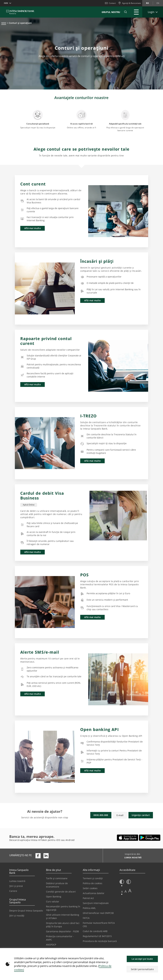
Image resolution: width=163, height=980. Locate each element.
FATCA (86, 918)
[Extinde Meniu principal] (136, 12)
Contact (110, 3)
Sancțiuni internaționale (96, 903)
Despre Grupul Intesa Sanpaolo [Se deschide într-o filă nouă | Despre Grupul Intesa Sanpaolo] (26, 911)
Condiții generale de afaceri (61, 892)
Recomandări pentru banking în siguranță (63, 908)
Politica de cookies (93, 883)
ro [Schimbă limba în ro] (147, 3)
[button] (159, 952)
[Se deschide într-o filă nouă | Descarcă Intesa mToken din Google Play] (150, 838)
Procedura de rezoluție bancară (100, 941)
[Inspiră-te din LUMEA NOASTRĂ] (132, 858)
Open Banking (54, 897)
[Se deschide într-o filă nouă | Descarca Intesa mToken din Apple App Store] (128, 838)
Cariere (13, 891)
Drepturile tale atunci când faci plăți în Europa (63, 925)
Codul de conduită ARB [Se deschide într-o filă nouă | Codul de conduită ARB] (95, 931)
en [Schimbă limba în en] (158, 3)
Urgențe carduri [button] (141, 815)
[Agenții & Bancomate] (130, 3)
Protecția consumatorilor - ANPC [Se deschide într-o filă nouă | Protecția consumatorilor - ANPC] (60, 938)
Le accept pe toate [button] (142, 959)
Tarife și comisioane (57, 878)
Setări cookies (90, 888)
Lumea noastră (17, 881)
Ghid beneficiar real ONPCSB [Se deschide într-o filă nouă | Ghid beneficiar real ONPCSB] (98, 913)
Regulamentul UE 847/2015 (97, 936)
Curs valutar (53, 901)
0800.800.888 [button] (101, 815)
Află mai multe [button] (33, 228)
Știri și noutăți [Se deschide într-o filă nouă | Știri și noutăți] (17, 916)
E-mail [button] (120, 815)
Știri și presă (16, 886)
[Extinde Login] (153, 12)
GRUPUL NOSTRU (111, 12)
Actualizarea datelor (94, 893)
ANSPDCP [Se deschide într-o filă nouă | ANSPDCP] (51, 945)
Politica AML (89, 908)
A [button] (122, 892)
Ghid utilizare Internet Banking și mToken (63, 916)
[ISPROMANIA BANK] (20, 12)
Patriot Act (88, 898)
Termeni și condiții (93, 878)
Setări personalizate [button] (142, 969)
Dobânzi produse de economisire (57, 885)
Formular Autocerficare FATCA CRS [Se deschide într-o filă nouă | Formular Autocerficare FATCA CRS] (99, 925)
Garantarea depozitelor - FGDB (62, 931)
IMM (4, 23)
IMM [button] (6, 3)
